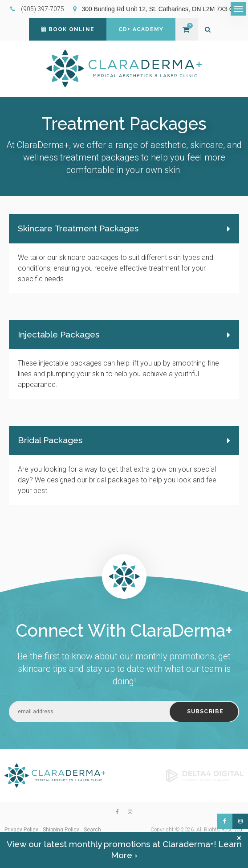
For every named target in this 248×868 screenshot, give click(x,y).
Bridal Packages (50, 440)
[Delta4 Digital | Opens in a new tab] (205, 775)
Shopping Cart (186, 30)
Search (92, 830)
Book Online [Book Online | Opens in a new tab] (68, 29)
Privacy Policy (21, 830)
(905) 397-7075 (43, 9)
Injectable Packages (59, 334)
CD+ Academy (141, 29)
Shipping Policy (61, 830)
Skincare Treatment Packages (78, 228)
